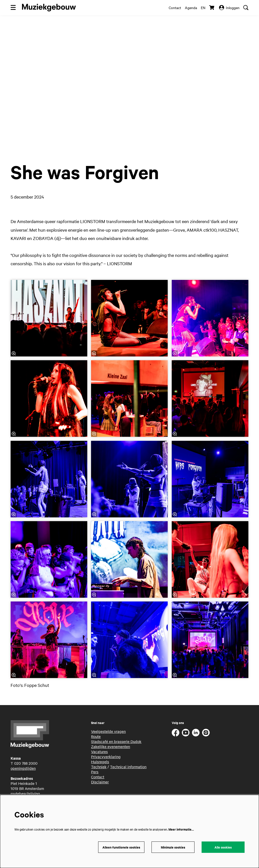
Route (96, 736)
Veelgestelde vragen (108, 731)
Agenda (191, 8)
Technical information (128, 767)
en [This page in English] (203, 8)
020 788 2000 (26, 763)
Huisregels (100, 762)
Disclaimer (100, 782)
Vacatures (99, 752)
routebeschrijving (25, 793)
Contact (175, 8)
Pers (95, 772)
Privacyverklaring (106, 757)
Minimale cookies (173, 847)
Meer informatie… (181, 829)
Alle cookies (223, 847)
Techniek (99, 767)
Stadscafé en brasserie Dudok (116, 741)
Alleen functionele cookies (121, 847)
